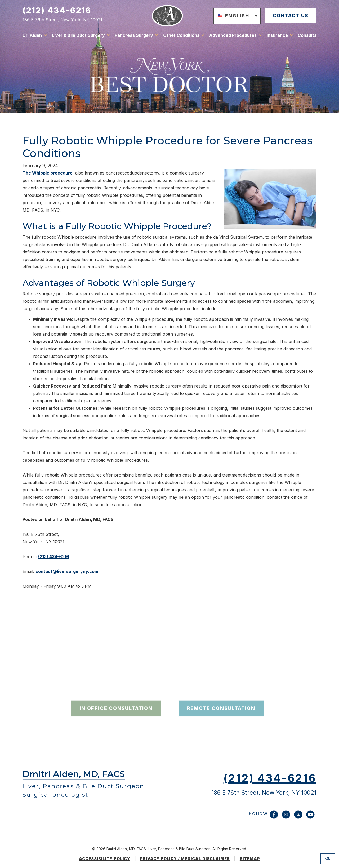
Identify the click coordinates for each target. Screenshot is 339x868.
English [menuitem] (235, 16)
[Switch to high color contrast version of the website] (328, 859)
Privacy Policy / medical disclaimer (185, 859)
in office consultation (116, 721)
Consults (307, 36)
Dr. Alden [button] (32, 36)
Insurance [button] (277, 36)
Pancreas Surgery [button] (134, 36)
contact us (289, 16)
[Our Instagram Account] (286, 817)
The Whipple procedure (48, 173)
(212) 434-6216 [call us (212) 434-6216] (57, 11)
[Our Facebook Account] (274, 817)
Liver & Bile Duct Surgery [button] (78, 36)
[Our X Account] (298, 817)
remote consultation (221, 721)
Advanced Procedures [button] (233, 36)
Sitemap (250, 859)
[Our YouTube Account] (310, 817)
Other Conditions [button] (181, 36)
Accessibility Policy (105, 859)
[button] (235, 16)
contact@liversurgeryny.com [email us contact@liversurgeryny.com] (67, 571)
